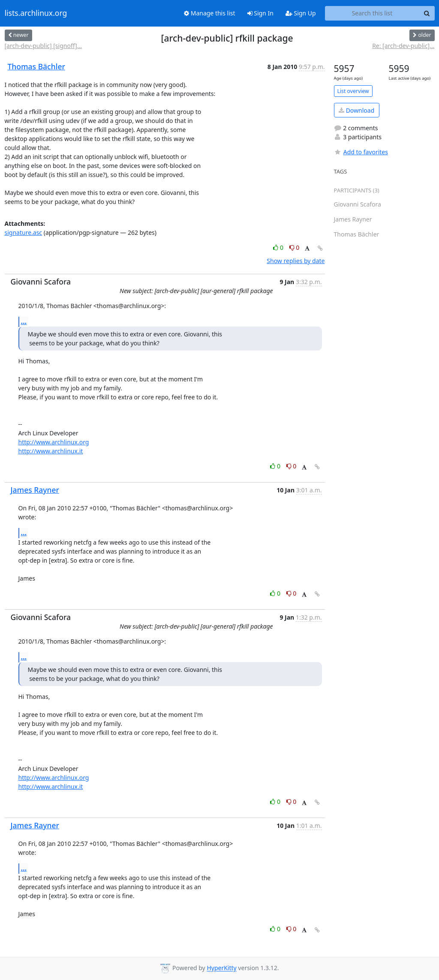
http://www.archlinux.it (51, 451)
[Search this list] (372, 13)
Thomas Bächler (36, 66)
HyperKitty (221, 968)
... (24, 321)
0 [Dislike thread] (295, 247)
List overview (353, 91)
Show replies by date (296, 261)
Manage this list (210, 13)
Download (356, 110)
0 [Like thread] (279, 247)
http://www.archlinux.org (54, 442)
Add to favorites (361, 152)
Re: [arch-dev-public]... (403, 46)
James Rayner (35, 490)
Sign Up (301, 13)
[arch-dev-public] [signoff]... (43, 46)
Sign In (260, 13)
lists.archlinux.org (36, 13)
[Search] (427, 13)
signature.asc (24, 232)
